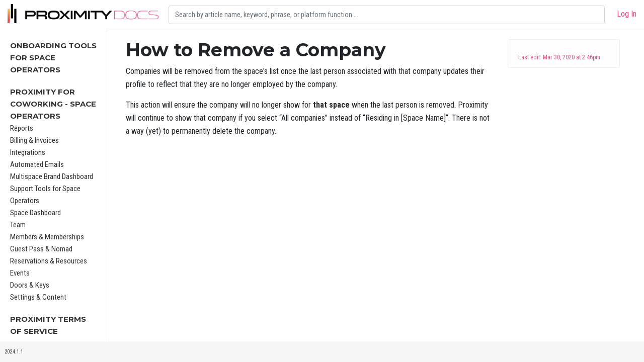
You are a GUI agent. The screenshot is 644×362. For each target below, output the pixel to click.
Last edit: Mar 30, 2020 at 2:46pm (559, 57)
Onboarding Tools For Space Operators (53, 58)
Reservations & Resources (49, 261)
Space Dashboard (35, 213)
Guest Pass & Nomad (41, 249)
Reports (22, 128)
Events (20, 273)
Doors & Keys (30, 285)
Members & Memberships (47, 237)
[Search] (387, 15)
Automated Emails (37, 164)
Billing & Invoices (34, 140)
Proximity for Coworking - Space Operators (53, 104)
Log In (627, 14)
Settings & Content (38, 297)
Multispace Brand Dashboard (52, 176)
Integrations (28, 152)
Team (18, 225)
